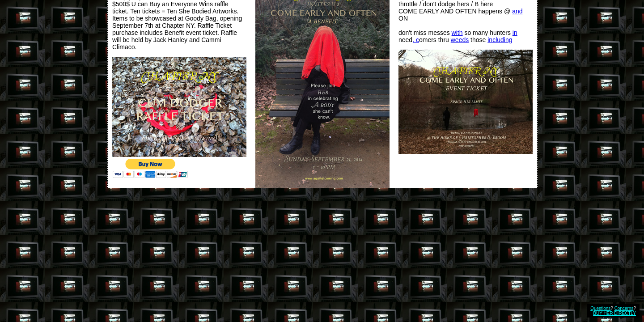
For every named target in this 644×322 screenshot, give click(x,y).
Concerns (624, 308)
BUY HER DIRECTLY (614, 313)
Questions (600, 308)
